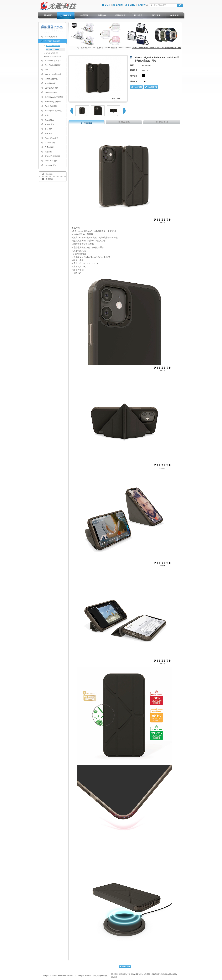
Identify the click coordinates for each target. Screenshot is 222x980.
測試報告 (49, 174)
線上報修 (164, 974)
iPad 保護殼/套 (52, 53)
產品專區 (122, 974)
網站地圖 (114, 977)
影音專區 (49, 179)
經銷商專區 (156, 974)
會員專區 (147, 974)
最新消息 (139, 974)
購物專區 (172, 974)
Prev (72, 111)
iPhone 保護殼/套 (53, 46)
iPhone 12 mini (53, 49)
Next (124, 111)
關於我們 (114, 974)
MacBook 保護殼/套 (54, 56)
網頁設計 (97, 976)
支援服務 (130, 974)
